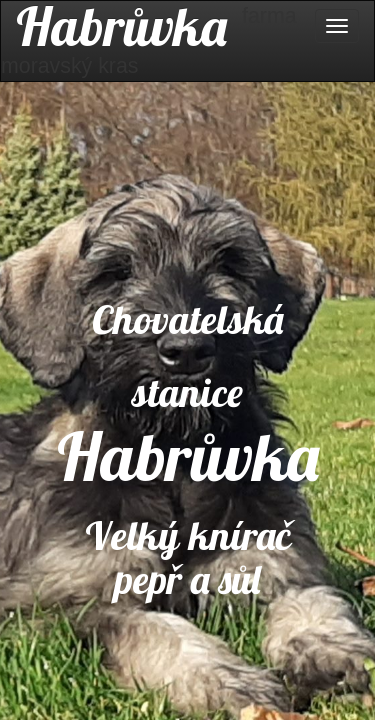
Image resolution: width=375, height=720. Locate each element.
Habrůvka (121, 26)
